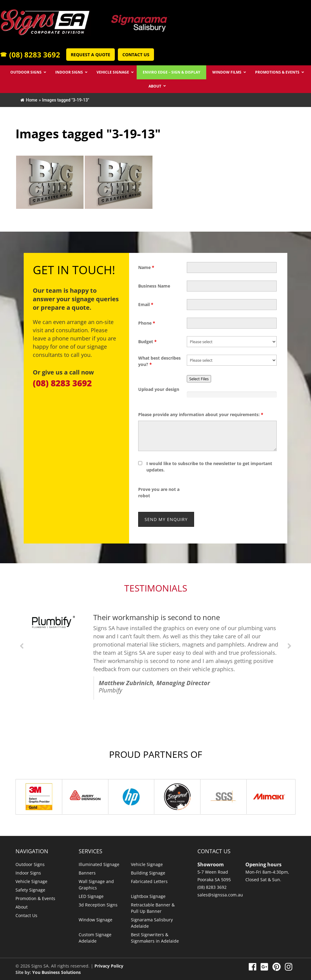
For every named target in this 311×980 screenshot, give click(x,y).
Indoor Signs (28, 873)
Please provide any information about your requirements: (201, 414)
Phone (147, 323)
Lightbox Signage (148, 896)
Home (29, 100)
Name (146, 267)
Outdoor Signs (30, 864)
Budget (147, 342)
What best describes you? (159, 361)
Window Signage (96, 920)
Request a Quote (91, 55)
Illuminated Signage (99, 864)
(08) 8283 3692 (30, 55)
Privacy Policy (109, 966)
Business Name (154, 286)
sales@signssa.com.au (220, 895)
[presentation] (233, 492)
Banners (87, 873)
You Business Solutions (56, 972)
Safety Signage (30, 890)
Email (146, 304)
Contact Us (136, 55)
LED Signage (91, 896)
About (22, 907)
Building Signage (148, 873)
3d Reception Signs (98, 905)
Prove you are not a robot (159, 492)
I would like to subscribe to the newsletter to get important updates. (209, 467)
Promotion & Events (35, 898)
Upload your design (159, 389)
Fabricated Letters (149, 881)
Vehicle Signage (31, 881)
